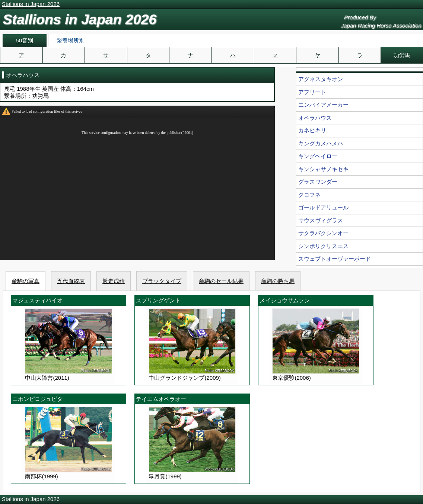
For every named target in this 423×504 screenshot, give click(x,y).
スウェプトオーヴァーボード (335, 259)
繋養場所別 (71, 40)
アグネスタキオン (321, 79)
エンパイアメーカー (323, 105)
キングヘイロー (318, 156)
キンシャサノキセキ (323, 169)
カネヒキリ (312, 130)
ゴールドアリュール (323, 207)
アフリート (312, 92)
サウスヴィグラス (321, 220)
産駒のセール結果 (221, 281)
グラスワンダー (318, 182)
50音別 (24, 40)
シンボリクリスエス (323, 246)
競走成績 (114, 281)
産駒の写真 (26, 281)
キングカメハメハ (321, 143)
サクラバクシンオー (323, 233)
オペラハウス (315, 118)
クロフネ (309, 195)
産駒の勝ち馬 (278, 281)
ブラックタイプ (162, 281)
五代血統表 (71, 281)
